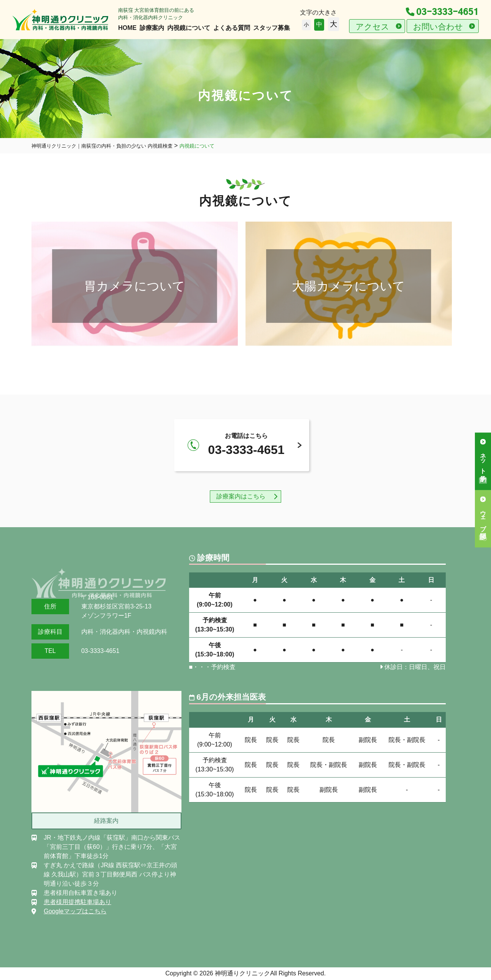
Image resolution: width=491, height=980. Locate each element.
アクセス (372, 27)
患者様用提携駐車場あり (77, 902)
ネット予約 (483, 460)
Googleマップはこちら (75, 911)
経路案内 (106, 821)
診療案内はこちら (241, 496)
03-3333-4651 (442, 12)
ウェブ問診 (483, 517)
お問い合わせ (438, 27)
